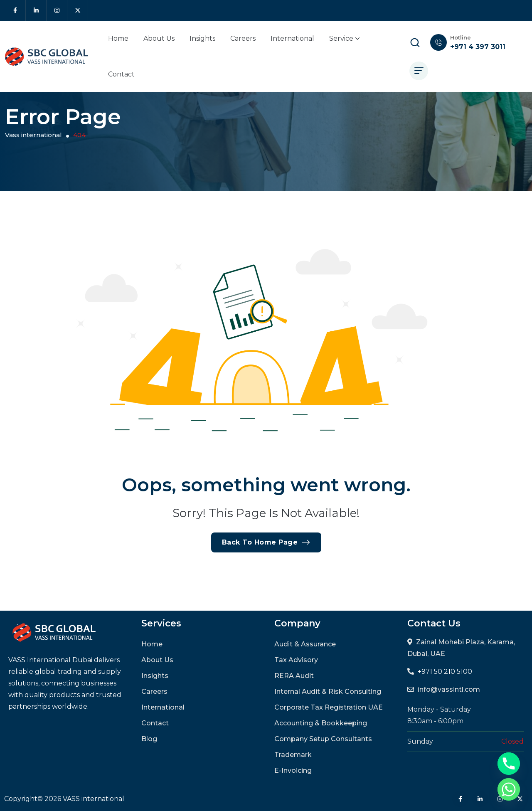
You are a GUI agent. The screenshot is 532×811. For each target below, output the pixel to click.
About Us (159, 38)
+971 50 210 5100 (445, 672)
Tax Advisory (296, 660)
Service (344, 39)
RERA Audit (294, 676)
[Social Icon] (15, 10)
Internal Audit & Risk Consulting (328, 691)
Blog (149, 739)
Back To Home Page (266, 542)
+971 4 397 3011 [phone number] (478, 47)
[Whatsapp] (509, 789)
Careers (243, 38)
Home (118, 38)
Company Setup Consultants (323, 739)
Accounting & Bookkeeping (321, 723)
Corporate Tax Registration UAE (329, 707)
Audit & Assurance (305, 644)
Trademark (293, 755)
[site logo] (47, 57)
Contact (121, 74)
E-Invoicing (293, 770)
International (292, 38)
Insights (202, 38)
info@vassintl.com (449, 689)
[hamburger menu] (419, 71)
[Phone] (509, 764)
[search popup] (415, 42)
